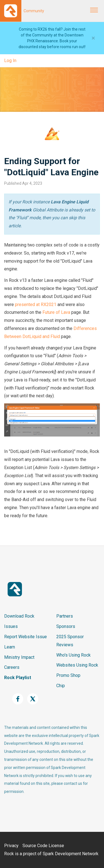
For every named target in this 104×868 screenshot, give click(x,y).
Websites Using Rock (77, 665)
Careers (12, 667)
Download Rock (19, 616)
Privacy (11, 846)
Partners (65, 616)
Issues (11, 626)
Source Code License (43, 846)
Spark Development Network (71, 854)
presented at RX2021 (36, 304)
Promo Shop (68, 675)
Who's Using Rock (73, 655)
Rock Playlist (18, 678)
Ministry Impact (19, 657)
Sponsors (66, 626)
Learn (10, 647)
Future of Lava (56, 312)
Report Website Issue (26, 637)
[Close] (93, 38)
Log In (10, 61)
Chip (61, 686)
